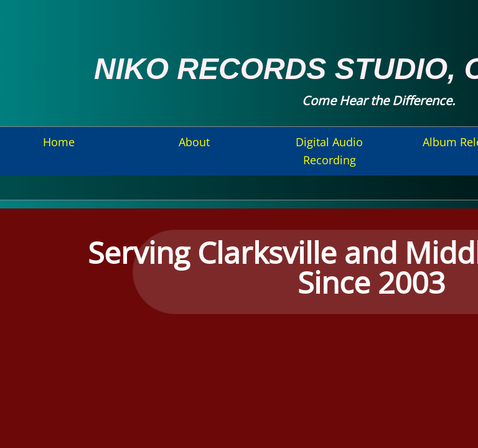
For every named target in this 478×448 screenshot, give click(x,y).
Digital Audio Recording (329, 151)
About (194, 142)
